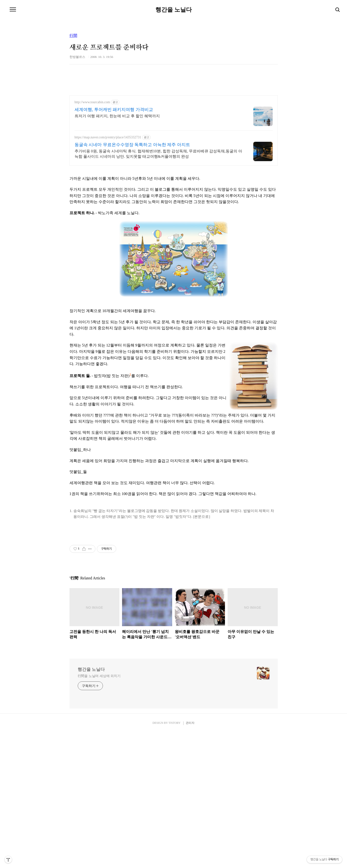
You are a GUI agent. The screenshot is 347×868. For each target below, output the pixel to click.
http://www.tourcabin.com (92, 102)
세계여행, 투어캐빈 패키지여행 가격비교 (114, 110)
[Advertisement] (174, 205)
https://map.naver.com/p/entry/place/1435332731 (108, 137)
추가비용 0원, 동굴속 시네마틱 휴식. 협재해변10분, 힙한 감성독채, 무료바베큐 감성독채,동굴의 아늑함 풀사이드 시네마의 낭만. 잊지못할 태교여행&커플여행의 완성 (158, 154)
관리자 (190, 859)
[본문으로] (201, 584)
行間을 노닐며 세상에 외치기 (99, 812)
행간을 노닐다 (174, 10)
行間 (73, 36)
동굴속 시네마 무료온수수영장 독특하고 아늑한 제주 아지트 (132, 145)
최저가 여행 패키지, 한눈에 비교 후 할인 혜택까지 (117, 116)
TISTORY (174, 859)
